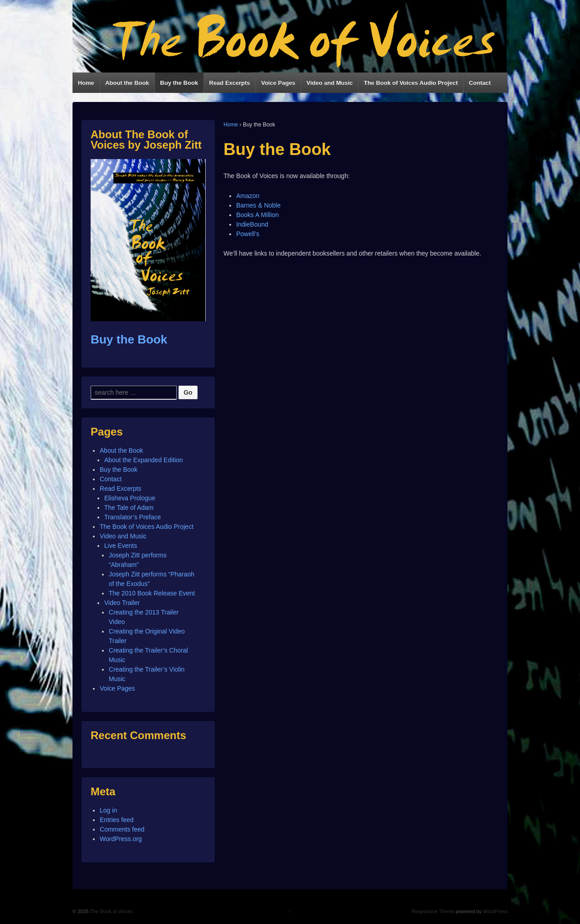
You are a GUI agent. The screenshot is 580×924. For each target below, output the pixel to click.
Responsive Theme (433, 911)
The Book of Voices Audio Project (411, 83)
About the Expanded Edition (144, 460)
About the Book (127, 83)
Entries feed (117, 820)
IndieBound (252, 224)
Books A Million (257, 215)
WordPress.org (121, 839)
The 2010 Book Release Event (152, 593)
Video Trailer (122, 603)
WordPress (495, 911)
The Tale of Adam (129, 508)
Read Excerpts (230, 83)
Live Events (121, 546)
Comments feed (122, 829)
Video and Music (329, 83)
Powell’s (248, 234)
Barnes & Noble (258, 205)
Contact (480, 83)
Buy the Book (179, 83)
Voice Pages (278, 83)
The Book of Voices (111, 911)
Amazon (248, 196)
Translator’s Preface (133, 517)
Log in (108, 810)
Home (86, 83)
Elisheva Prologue (130, 498)
